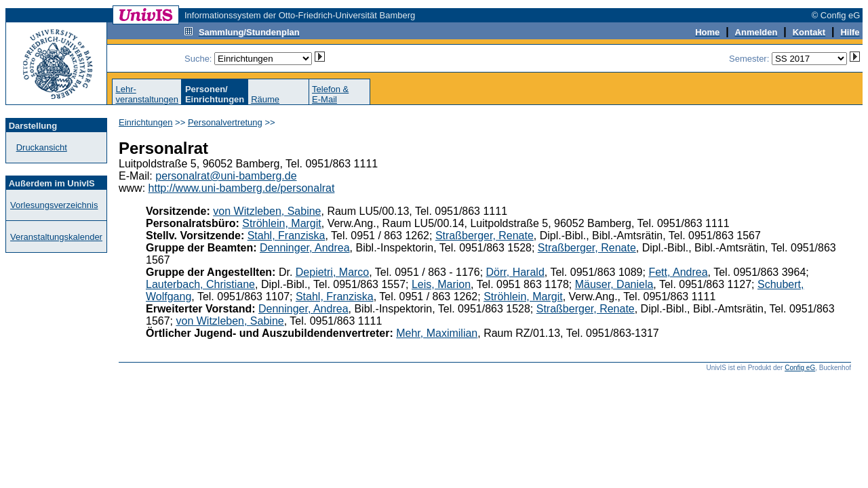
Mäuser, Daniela (614, 284)
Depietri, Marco (332, 272)
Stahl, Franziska (287, 236)
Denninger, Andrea (305, 248)
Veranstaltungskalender (56, 237)
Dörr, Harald (515, 272)
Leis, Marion (441, 284)
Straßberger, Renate (485, 236)
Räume (265, 99)
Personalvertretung (225, 122)
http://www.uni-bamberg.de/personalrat (242, 188)
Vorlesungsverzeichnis (54, 205)
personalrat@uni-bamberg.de (226, 176)
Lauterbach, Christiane (200, 284)
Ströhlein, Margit (282, 223)
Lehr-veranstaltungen (147, 94)
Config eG (800, 368)
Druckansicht (42, 147)
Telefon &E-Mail (330, 94)
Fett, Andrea (678, 272)
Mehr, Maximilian (437, 333)
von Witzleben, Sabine (267, 211)
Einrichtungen (146, 122)
